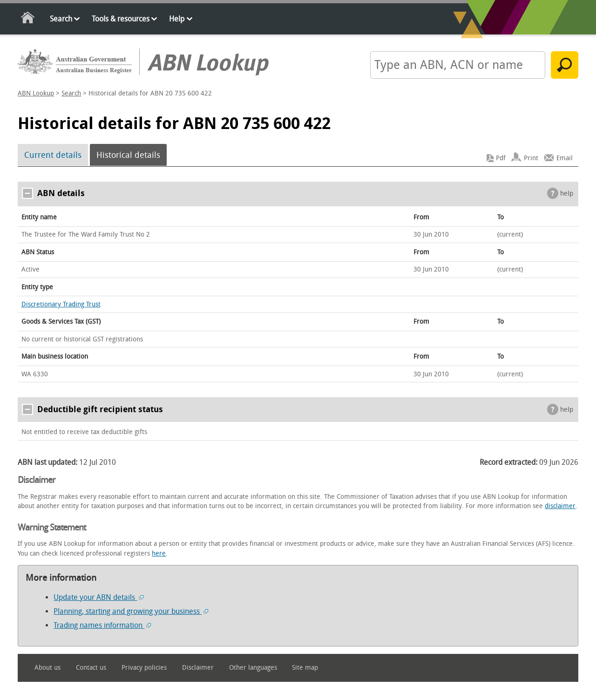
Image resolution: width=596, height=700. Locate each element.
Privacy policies (144, 668)
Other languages (253, 668)
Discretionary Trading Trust (61, 304)
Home (28, 19)
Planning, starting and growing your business (131, 611)
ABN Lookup (36, 93)
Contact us (91, 668)
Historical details (128, 155)
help (567, 194)
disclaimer (560, 506)
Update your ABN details (98, 597)
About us (47, 668)
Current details (53, 155)
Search (61, 19)
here (159, 554)
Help (177, 19)
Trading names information (102, 625)
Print (531, 158)
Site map (305, 668)
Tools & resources (121, 19)
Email (565, 158)
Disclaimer (198, 668)
